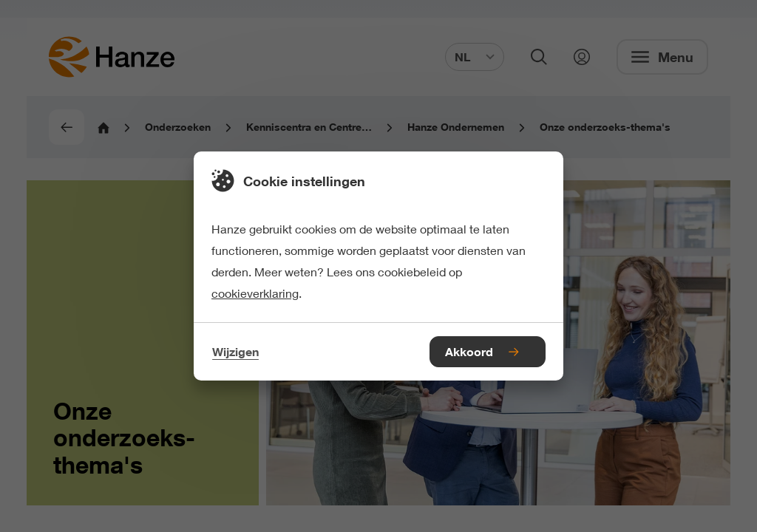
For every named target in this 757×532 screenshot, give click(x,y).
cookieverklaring (255, 293)
